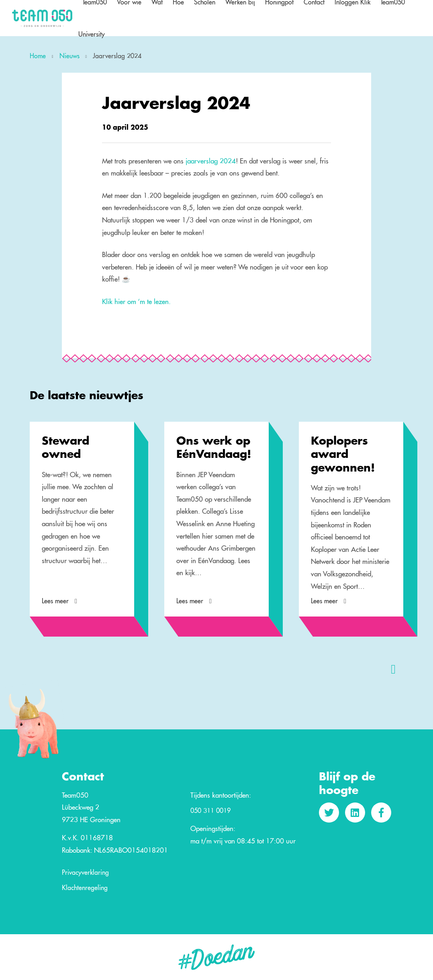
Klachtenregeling (85, 888)
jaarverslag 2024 (211, 161)
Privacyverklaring (85, 873)
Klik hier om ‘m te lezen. (136, 301)
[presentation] (393, 669)
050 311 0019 (210, 811)
